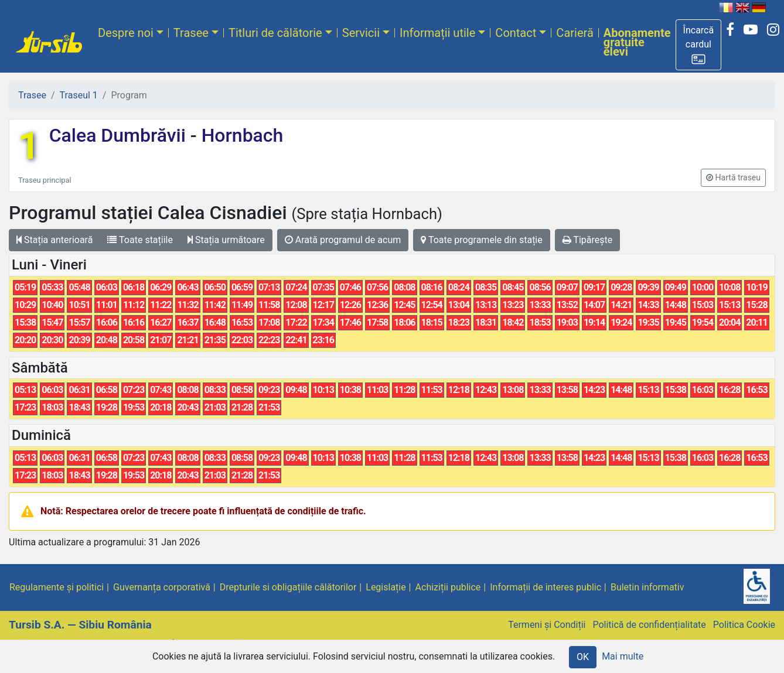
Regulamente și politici (57, 587)
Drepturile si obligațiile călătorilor (288, 587)
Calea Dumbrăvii (120, 135)
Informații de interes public (546, 587)
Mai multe (623, 656)
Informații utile (437, 33)
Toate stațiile (140, 240)
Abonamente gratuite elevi (637, 42)
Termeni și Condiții (547, 625)
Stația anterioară (54, 240)
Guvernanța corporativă (162, 587)
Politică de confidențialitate (649, 625)
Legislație (386, 587)
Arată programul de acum (343, 240)
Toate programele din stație (482, 240)
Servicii (361, 33)
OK (583, 657)
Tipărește (588, 240)
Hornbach (240, 135)
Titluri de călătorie (275, 33)
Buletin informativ (647, 587)
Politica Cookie (744, 625)
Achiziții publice (448, 587)
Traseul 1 (79, 95)
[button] (699, 45)
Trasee (191, 33)
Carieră (575, 33)
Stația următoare (226, 240)
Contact (516, 33)
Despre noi (126, 33)
